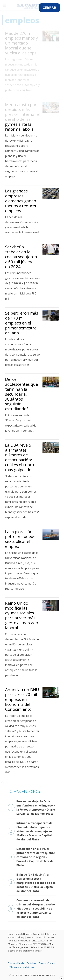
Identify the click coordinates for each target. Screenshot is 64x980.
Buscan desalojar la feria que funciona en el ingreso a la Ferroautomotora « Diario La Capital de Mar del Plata (31, 808)
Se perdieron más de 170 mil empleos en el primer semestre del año (22, 323)
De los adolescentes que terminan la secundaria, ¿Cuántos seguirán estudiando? (22, 394)
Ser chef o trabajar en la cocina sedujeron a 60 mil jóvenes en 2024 (21, 257)
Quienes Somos (47, 963)
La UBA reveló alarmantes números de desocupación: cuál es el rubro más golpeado (20, 457)
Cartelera (32, 963)
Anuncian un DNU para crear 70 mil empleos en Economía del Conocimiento (22, 699)
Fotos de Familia (16, 963)
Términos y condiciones (22, 967)
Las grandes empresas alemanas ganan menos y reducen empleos (21, 201)
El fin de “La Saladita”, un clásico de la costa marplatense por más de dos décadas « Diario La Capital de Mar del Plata (32, 883)
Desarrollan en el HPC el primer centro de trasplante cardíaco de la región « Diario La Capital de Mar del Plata (31, 857)
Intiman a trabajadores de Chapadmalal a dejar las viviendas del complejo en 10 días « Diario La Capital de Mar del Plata (30, 831)
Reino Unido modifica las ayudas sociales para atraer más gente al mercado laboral (22, 615)
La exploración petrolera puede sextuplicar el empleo (20, 539)
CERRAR (49, 8)
